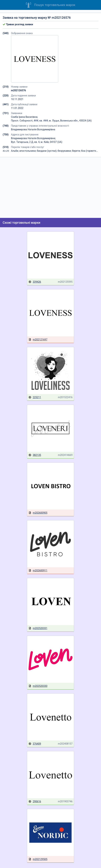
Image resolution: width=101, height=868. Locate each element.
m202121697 (38, 340)
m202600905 (38, 513)
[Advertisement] (50, 188)
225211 (35, 397)
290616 (35, 802)
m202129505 (38, 859)
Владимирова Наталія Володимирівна (33, 129)
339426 (35, 282)
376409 (35, 744)
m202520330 (38, 686)
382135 (35, 455)
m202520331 (38, 628)
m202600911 (38, 571)
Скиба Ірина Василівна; (24, 117)
